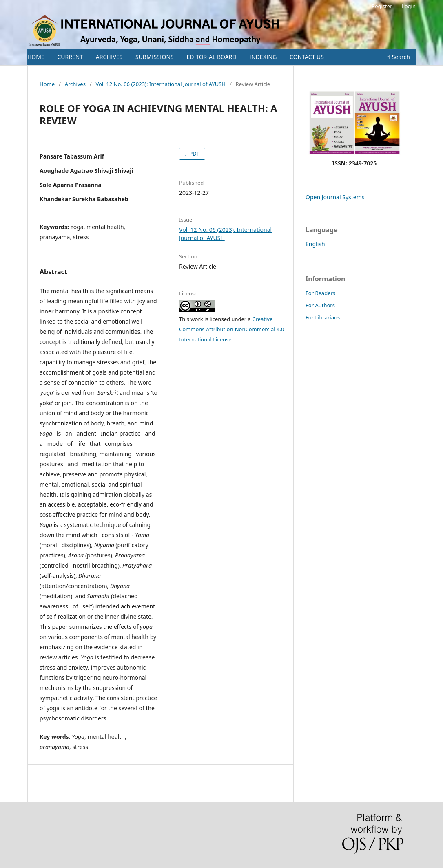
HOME (36, 57)
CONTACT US (307, 57)
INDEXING (263, 57)
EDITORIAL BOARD (211, 57)
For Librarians (323, 317)
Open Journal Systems (335, 197)
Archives (75, 84)
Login (409, 6)
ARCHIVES (109, 57)
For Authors (320, 305)
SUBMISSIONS (155, 57)
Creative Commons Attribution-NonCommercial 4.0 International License (231, 329)
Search (399, 57)
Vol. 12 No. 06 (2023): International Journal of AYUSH (161, 84)
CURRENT (70, 57)
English (315, 244)
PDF (194, 154)
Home (47, 84)
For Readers (320, 293)
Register (382, 6)
